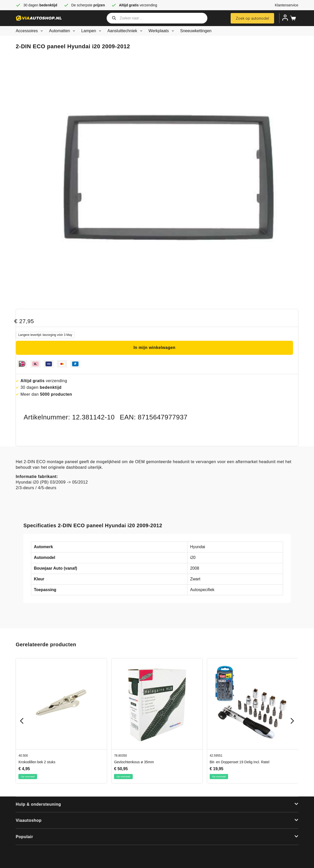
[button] (157, 805)
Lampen (92, 31)
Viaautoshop (29, 820)
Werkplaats (162, 31)
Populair (24, 837)
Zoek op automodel (252, 18)
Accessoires (30, 31)
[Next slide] (292, 721)
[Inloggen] (285, 18)
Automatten (63, 31)
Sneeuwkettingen (196, 31)
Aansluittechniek (126, 31)
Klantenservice (287, 5)
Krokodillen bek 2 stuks (37, 762)
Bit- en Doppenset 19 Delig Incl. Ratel (239, 762)
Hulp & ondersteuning (38, 804)
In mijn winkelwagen (154, 348)
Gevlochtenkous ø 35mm (134, 762)
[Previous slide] (22, 721)
